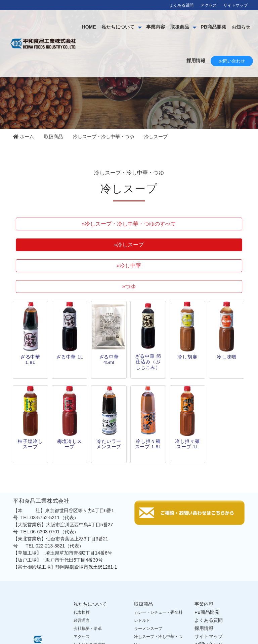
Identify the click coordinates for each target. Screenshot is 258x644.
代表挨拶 (82, 612)
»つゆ (129, 286)
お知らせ (172, 61)
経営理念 (82, 620)
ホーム (24, 137)
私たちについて (142, 27)
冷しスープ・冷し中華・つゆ (103, 137)
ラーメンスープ (148, 629)
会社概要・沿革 (88, 629)
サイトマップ (235, 5)
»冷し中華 (129, 266)
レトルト (142, 620)
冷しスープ (156, 137)
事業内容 (180, 27)
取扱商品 (204, 27)
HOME (113, 27)
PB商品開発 (238, 27)
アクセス (209, 5)
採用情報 (196, 61)
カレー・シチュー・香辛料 (158, 612)
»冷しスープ (129, 245)
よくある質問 (181, 5)
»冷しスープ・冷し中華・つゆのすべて (129, 224)
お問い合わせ (232, 61)
